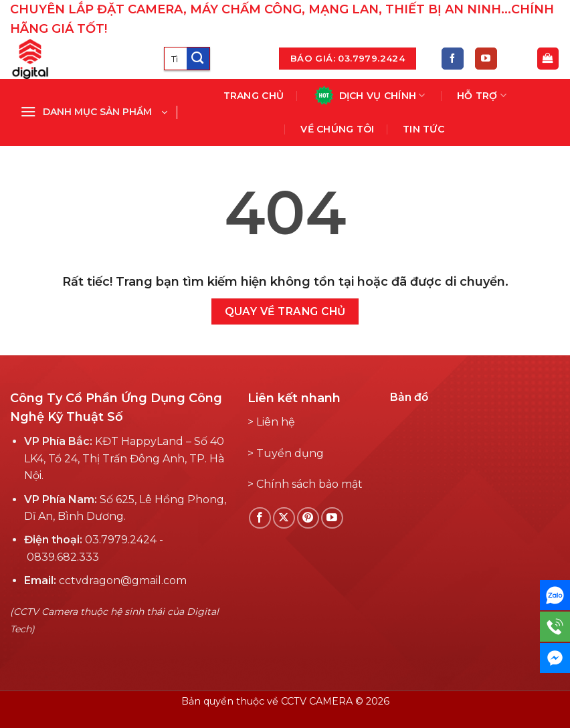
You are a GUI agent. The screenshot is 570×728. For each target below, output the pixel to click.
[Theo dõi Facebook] (453, 59)
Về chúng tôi (337, 129)
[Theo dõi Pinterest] (308, 518)
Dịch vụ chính (369, 95)
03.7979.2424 (121, 540)
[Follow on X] (284, 518)
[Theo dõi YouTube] (486, 59)
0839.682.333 (63, 557)
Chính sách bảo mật (309, 484)
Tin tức (423, 129)
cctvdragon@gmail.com (123, 580)
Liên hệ (276, 422)
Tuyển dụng (290, 453)
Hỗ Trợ (482, 95)
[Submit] (198, 59)
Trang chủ (254, 96)
